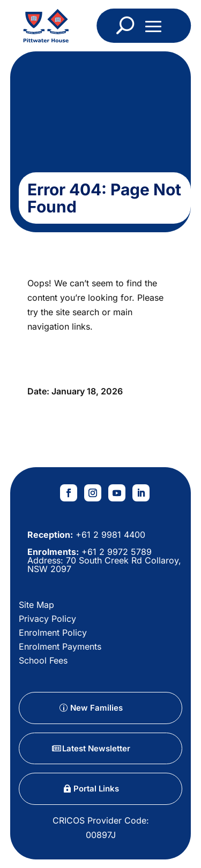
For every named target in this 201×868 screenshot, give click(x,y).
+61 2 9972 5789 (115, 552)
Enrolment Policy (53, 633)
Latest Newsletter (96, 748)
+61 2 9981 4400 (109, 535)
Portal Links (96, 789)
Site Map (36, 605)
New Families (96, 708)
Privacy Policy (47, 619)
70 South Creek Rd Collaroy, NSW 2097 (104, 565)
